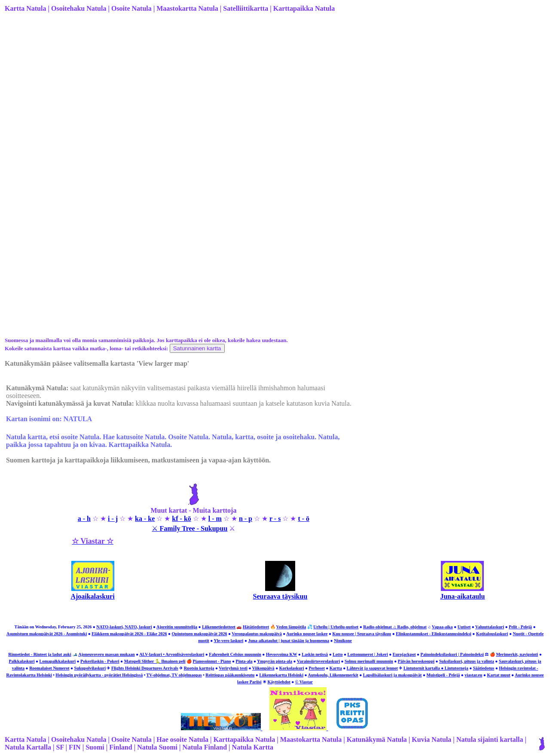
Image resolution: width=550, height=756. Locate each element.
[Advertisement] (257, 87)
